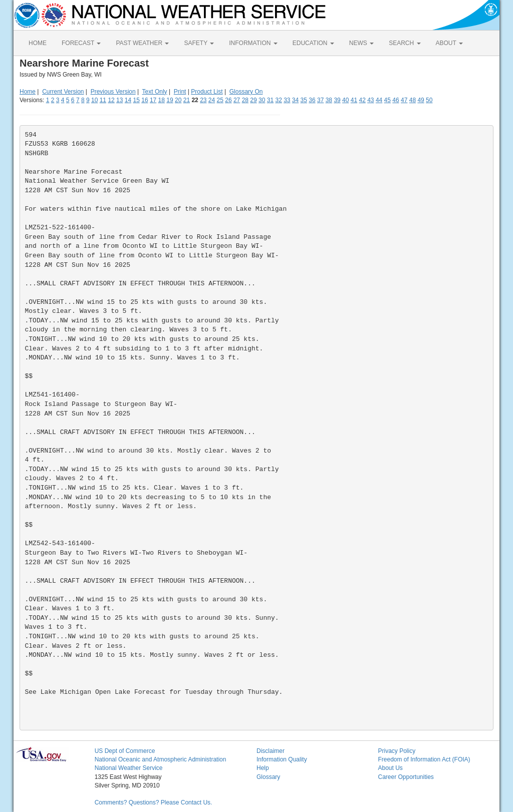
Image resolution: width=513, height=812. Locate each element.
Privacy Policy (397, 751)
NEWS (361, 43)
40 (345, 100)
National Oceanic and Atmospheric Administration (161, 759)
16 (145, 100)
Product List (207, 92)
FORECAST (81, 43)
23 (203, 100)
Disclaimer (271, 751)
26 (228, 100)
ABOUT (449, 43)
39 (337, 100)
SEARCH (405, 43)
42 (362, 100)
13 (119, 100)
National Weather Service (129, 768)
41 (354, 100)
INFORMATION (253, 43)
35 (304, 100)
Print (180, 92)
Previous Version (113, 92)
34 (295, 100)
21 (187, 100)
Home (28, 92)
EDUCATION (313, 43)
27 (237, 100)
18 (162, 100)
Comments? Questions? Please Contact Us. (154, 802)
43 (370, 100)
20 (178, 100)
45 (388, 100)
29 (253, 100)
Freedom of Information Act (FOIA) (424, 759)
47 (404, 100)
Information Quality (282, 759)
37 (320, 100)
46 (396, 100)
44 (379, 100)
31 (270, 100)
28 (245, 100)
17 (153, 100)
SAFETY (199, 43)
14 (128, 100)
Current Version (63, 92)
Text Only (155, 92)
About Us (390, 768)
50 (429, 100)
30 (262, 100)
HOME (38, 43)
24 (212, 100)
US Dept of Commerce (125, 751)
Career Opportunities (406, 777)
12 (111, 100)
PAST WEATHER (142, 43)
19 (170, 100)
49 (421, 100)
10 (94, 100)
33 (287, 100)
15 (137, 100)
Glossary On (246, 92)
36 (312, 100)
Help (263, 768)
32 (278, 100)
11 (103, 100)
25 (220, 100)
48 (413, 100)
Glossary (268, 777)
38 (329, 100)
